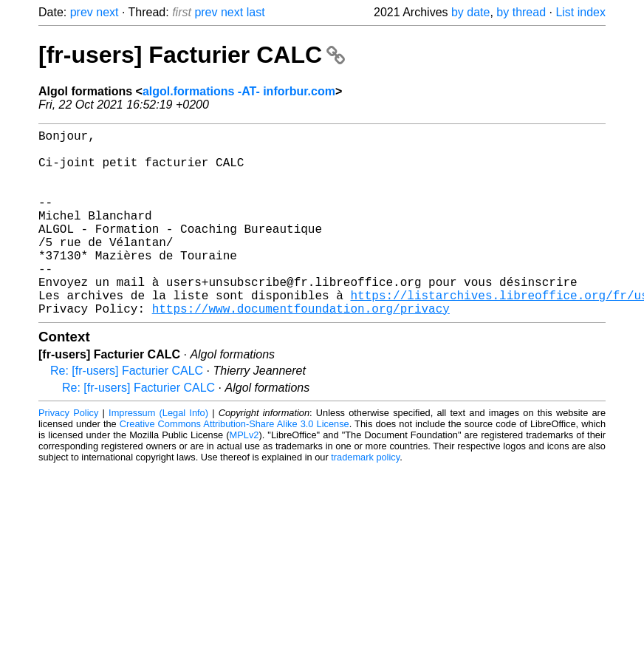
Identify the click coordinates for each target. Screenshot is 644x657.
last (256, 12)
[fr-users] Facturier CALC (192, 55)
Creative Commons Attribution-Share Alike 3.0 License (234, 465)
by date (470, 12)
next (107, 12)
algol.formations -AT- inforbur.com (239, 91)
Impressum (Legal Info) (158, 454)
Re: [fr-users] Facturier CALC (127, 412)
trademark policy (365, 498)
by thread (521, 12)
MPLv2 (244, 476)
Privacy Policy (68, 454)
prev (82, 12)
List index (580, 12)
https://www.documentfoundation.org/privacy (301, 350)
